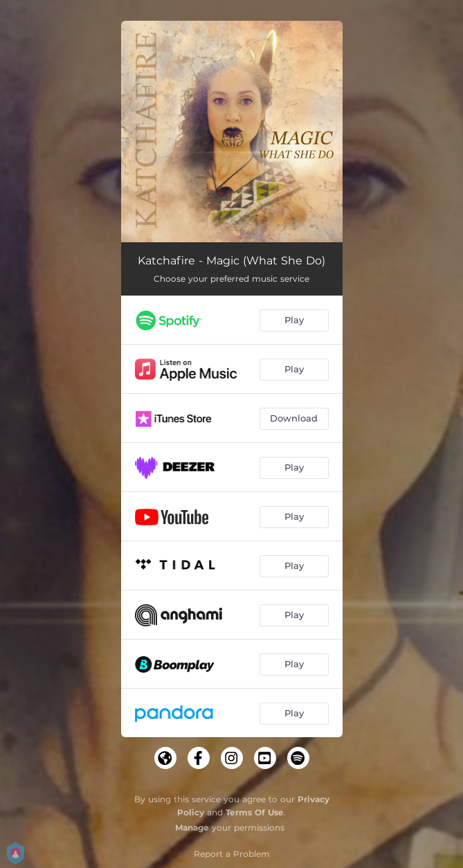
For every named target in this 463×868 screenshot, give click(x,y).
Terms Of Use (255, 812)
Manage (192, 828)
